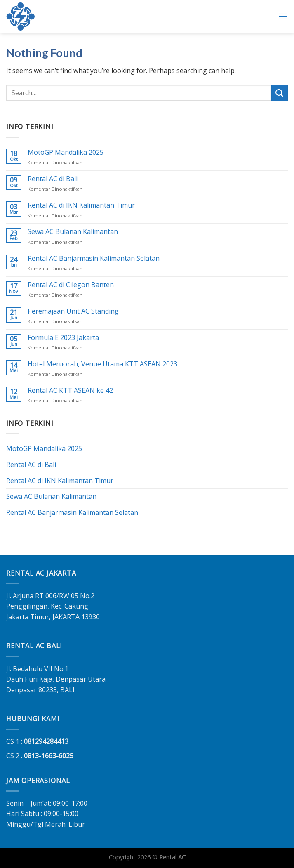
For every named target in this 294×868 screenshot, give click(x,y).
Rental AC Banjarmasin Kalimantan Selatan (94, 258)
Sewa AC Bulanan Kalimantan (73, 232)
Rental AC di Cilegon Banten (71, 285)
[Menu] (283, 16)
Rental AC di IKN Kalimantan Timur (81, 206)
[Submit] (280, 93)
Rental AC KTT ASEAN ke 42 (70, 391)
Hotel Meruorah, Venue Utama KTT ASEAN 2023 (102, 364)
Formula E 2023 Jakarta (63, 338)
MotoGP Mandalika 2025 (66, 153)
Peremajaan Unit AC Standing (73, 311)
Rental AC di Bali (53, 179)
